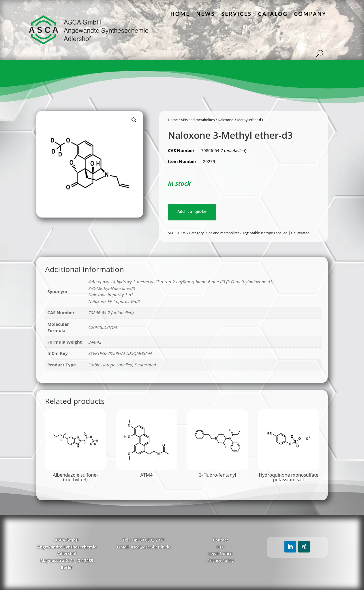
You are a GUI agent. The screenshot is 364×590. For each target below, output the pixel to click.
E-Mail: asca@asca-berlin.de (144, 547)
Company (310, 14)
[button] (134, 120)
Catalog (273, 14)
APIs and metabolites (198, 120)
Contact (220, 540)
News (206, 14)
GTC (221, 547)
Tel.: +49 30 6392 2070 (144, 540)
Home (180, 14)
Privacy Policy (220, 560)
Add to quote (192, 212)
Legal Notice (221, 554)
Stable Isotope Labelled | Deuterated (280, 233)
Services (236, 14)
